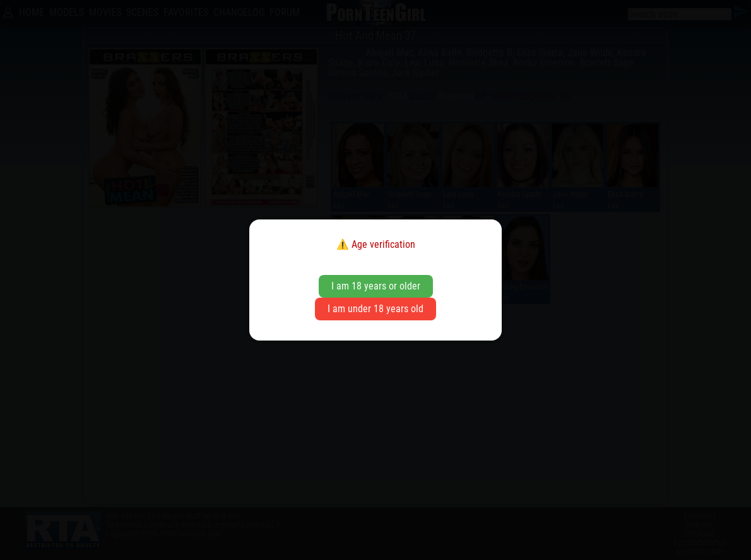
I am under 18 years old (375, 309)
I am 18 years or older (376, 286)
